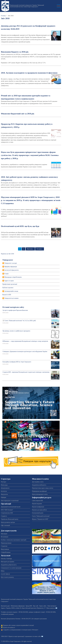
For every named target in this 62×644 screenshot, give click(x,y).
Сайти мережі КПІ (38, 501)
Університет (8, 260)
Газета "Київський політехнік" (41, 516)
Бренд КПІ (29, 606)
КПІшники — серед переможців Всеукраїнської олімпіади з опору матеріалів (25, 341)
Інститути (4, 491)
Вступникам (5, 537)
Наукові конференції (38, 507)
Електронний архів (38, 513)
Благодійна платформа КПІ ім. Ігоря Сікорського (17, 362)
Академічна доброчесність (9, 565)
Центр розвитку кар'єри (8, 522)
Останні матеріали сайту (13, 307)
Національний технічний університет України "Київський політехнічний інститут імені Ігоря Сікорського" (27, 6)
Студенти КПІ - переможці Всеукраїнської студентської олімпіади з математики (26, 372)
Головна (3, 16)
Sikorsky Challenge (6, 559)
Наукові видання (37, 504)
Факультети (4, 494)
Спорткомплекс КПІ (7, 513)
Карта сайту (43, 606)
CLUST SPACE (5, 574)
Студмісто (4, 516)
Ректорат (4, 482)
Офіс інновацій (5, 525)
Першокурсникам (6, 543)
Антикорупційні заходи (11, 291)
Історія (6, 274)
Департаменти (5, 488)
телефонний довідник (7, 614)
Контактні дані (5, 606)
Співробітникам (6, 552)
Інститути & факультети (12, 270)
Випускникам (5, 549)
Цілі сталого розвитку (7, 577)
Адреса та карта (9, 281)
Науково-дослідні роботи (39, 510)
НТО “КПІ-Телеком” (7, 510)
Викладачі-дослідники (8, 562)
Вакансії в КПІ (7, 295)
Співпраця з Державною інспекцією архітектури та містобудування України (25, 352)
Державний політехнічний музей (11, 507)
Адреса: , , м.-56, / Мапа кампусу (28, 608)
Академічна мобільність (39, 485)
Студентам (4, 546)
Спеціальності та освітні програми (11, 568)
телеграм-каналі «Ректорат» (30, 630)
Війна (3, 571)
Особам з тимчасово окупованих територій (14, 540)
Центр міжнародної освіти (40, 494)
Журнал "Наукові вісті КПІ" (40, 519)
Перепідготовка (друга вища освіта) (43, 488)
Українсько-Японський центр (10, 519)
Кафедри (4, 497)
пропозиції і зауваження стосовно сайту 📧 (30, 636)
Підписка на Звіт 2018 (7, 254)
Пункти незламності (9, 628)
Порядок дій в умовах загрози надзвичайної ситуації (18, 625)
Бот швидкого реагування (39, 619)
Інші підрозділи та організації (10, 501)
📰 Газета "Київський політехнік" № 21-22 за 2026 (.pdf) (19, 321)
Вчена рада (4, 485)
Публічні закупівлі (8, 288)
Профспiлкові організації (10, 284)
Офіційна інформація (11, 267)
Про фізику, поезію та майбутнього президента (16, 331)
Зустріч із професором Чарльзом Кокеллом (15, 310)
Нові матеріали (52, 606)
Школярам (4, 534)
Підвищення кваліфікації (39, 491)
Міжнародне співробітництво (13, 277)
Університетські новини (12, 298)
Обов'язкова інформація (18, 606)
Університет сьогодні (11, 263)
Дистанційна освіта (38, 482)
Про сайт (36, 606)
